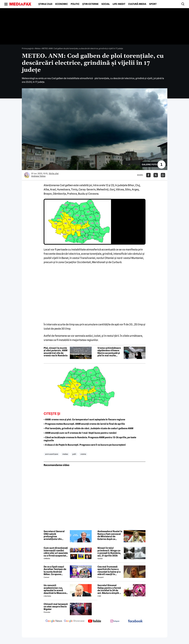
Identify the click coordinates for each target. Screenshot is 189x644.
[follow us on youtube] (95, 621)
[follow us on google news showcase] (74, 621)
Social (106, 4)
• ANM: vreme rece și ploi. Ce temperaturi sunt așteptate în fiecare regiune (84, 420)
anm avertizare (52, 454)
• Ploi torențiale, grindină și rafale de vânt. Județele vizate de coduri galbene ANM (88, 428)
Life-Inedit (119, 4)
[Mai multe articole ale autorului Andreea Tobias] (27, 175)
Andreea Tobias (38, 176)
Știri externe (90, 4)
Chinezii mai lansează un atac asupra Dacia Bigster (56, 607)
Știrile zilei (45, 4)
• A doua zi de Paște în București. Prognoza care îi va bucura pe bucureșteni (85, 445)
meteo (65, 454)
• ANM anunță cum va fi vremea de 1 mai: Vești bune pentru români (80, 433)
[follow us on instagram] (115, 621)
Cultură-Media (137, 4)
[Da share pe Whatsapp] (163, 175)
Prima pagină (28, 48)
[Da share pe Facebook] (148, 175)
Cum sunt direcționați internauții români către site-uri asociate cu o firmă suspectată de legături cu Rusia (56, 552)
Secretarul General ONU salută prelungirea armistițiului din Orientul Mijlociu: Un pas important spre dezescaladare (55, 535)
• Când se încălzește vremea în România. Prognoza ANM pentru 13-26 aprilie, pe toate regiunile (90, 439)
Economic (62, 4)
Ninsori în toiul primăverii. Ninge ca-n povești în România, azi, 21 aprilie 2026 (109, 552)
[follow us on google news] (54, 621)
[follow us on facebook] (135, 621)
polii (74, 454)
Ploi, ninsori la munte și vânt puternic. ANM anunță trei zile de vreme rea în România (56, 352)
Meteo (38, 48)
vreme (83, 454)
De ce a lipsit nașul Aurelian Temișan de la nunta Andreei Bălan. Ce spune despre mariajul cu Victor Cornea (55, 571)
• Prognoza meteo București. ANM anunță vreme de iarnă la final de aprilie (84, 424)
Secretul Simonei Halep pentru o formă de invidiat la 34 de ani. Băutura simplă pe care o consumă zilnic (110, 589)
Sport (153, 4)
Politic (75, 4)
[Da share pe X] (156, 175)
